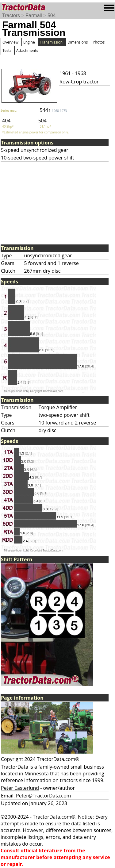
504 (52, 15)
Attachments (27, 50)
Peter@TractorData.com (43, 796)
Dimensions (78, 42)
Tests (7, 50)
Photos (99, 42)
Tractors (11, 15)
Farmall (34, 15)
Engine (29, 42)
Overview (10, 42)
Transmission (51, 42)
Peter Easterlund (20, 788)
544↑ (53, 110)
